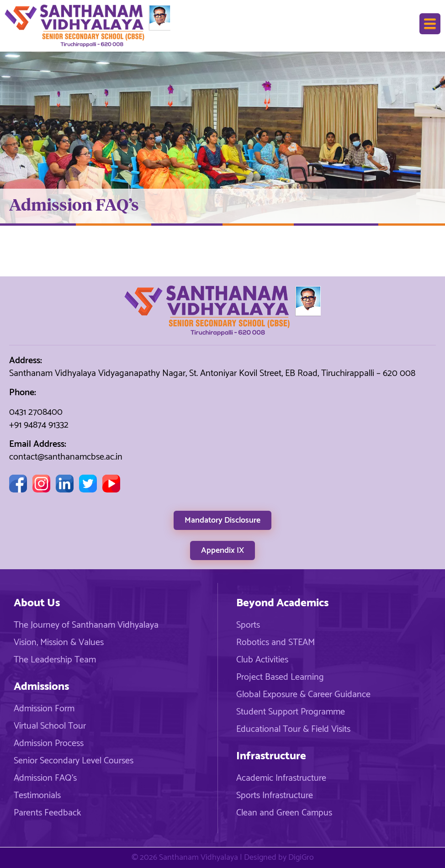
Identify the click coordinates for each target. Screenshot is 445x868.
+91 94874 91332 (39, 425)
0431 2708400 (36, 412)
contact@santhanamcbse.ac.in (66, 457)
